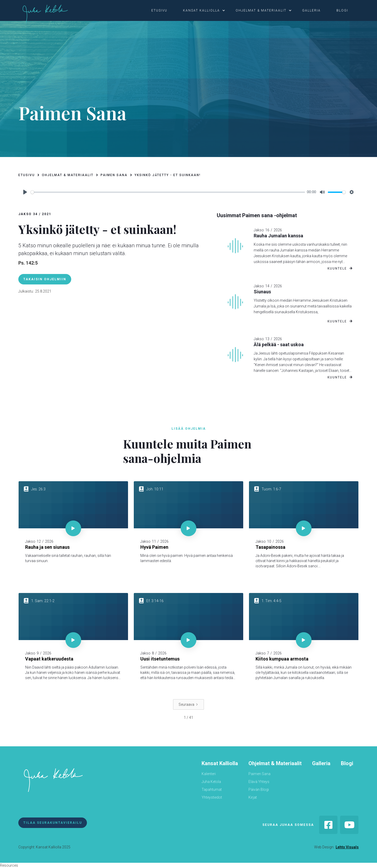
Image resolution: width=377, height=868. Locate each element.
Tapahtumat (212, 789)
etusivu (159, 10)
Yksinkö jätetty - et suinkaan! (168, 175)
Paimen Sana (259, 774)
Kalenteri (209, 774)
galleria (311, 10)
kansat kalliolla (201, 10)
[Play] (25, 192)
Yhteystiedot (212, 797)
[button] (162, 10)
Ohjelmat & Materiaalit (275, 763)
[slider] (168, 192)
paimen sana (114, 175)
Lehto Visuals (347, 847)
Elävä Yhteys (259, 782)
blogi (342, 10)
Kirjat (253, 797)
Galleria (321, 763)
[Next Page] (188, 704)
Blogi (347, 763)
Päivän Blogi (259, 789)
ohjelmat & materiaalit (261, 10)
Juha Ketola (211, 782)
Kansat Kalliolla (220, 763)
